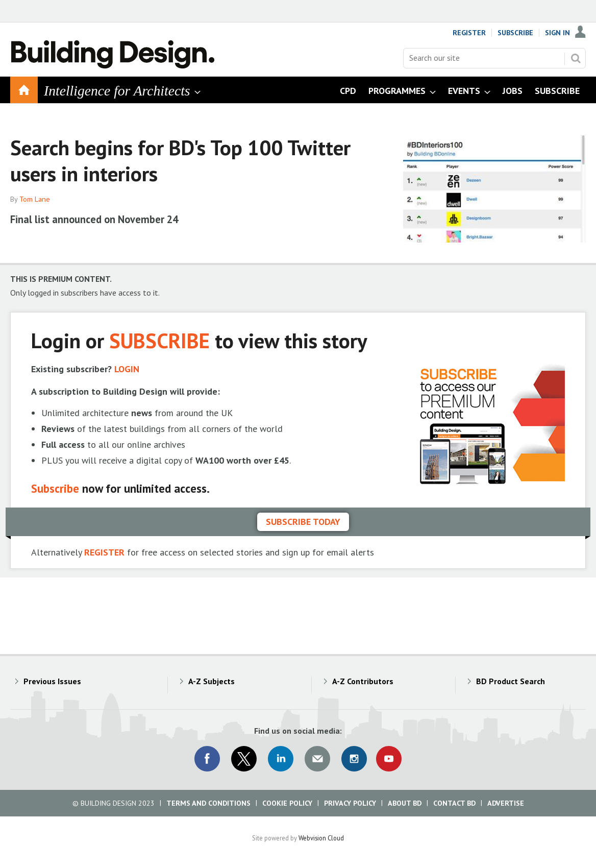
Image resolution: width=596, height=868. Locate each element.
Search (576, 58)
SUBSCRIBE (159, 340)
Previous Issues (52, 681)
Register (469, 33)
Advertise (506, 803)
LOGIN (127, 369)
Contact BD (454, 803)
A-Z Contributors (363, 681)
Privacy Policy (350, 803)
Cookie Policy (287, 803)
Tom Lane (35, 199)
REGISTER (104, 552)
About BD (405, 803)
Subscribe (515, 33)
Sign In (557, 33)
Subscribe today (303, 522)
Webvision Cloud (321, 838)
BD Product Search (511, 681)
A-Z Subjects (212, 681)
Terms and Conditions (208, 803)
